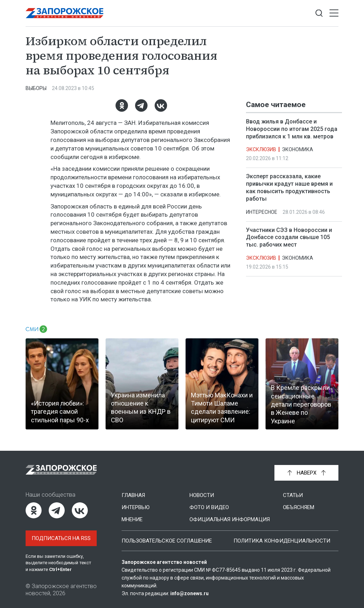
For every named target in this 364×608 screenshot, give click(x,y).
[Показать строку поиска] (319, 13)
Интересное (262, 212)
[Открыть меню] (334, 13)
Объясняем (299, 507)
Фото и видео (209, 507)
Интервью (136, 507)
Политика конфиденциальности (282, 541)
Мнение (132, 519)
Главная (133, 495)
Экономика (298, 149)
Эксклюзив (261, 149)
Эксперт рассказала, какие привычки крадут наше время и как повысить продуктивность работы (289, 187)
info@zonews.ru (189, 593)
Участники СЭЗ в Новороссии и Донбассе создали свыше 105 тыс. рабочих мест (289, 237)
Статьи (293, 495)
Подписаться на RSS (61, 538)
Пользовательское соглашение (167, 541)
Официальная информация (230, 519)
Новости (202, 495)
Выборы (36, 88)
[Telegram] (141, 105)
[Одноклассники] (122, 105)
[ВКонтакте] (161, 105)
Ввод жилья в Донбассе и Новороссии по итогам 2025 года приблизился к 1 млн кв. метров (292, 129)
